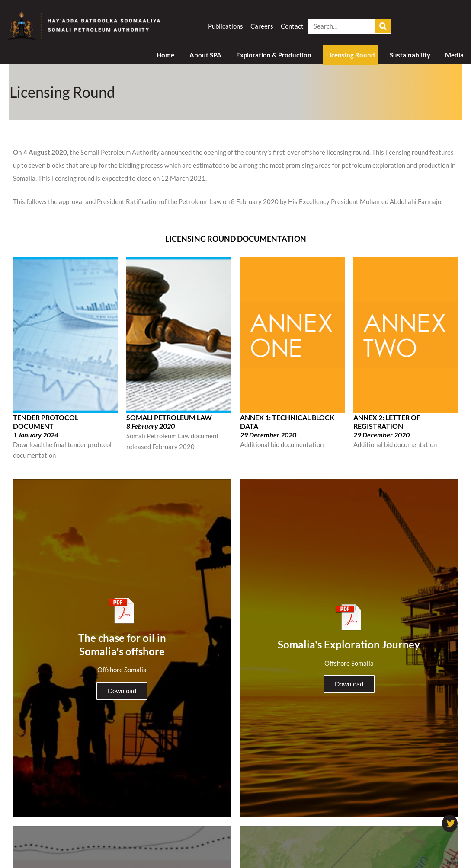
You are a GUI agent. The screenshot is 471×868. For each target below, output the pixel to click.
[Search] (383, 26)
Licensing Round (351, 55)
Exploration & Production (274, 55)
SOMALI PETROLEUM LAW (169, 417)
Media (454, 55)
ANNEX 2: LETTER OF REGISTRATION (387, 422)
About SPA (205, 55)
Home (165, 55)
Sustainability (410, 55)
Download (122, 683)
